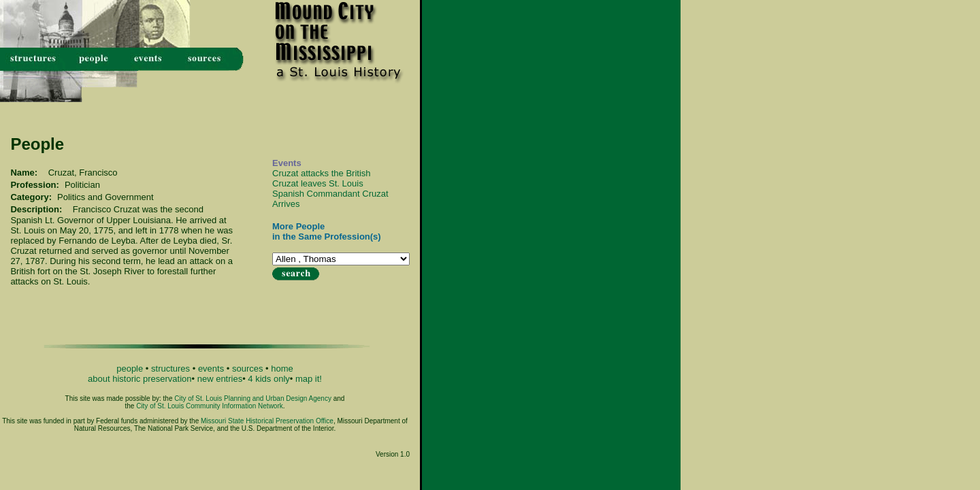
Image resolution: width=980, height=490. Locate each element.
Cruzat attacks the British (322, 173)
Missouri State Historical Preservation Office (267, 421)
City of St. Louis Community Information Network (210, 406)
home (282, 369)
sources (248, 369)
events (211, 369)
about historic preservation (140, 379)
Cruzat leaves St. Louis (318, 183)
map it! (309, 379)
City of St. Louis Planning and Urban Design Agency (253, 398)
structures (170, 369)
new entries (220, 379)
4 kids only (268, 379)
